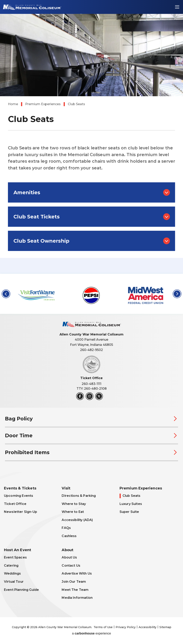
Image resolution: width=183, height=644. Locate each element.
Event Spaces (15, 557)
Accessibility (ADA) (77, 520)
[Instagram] (90, 396)
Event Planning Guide (21, 590)
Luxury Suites (131, 504)
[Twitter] (99, 396)
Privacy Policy (126, 627)
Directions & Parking (79, 496)
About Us (69, 557)
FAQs (66, 528)
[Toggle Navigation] (177, 7)
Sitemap (165, 627)
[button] (6, 294)
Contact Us (71, 566)
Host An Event (18, 550)
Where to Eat (73, 512)
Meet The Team (75, 590)
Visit (66, 488)
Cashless (69, 536)
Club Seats (132, 496)
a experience (91, 633)
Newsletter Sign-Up (21, 512)
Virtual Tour (14, 582)
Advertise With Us (77, 573)
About (68, 550)
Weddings (12, 573)
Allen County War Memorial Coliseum (32, 7)
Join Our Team (74, 582)
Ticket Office (15, 504)
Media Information (77, 598)
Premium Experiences (43, 104)
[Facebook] (80, 396)
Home (13, 104)
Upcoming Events (19, 496)
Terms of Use (103, 627)
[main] (91, 137)
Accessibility (148, 627)
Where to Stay (74, 504)
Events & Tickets (20, 488)
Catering (11, 566)
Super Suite (129, 512)
